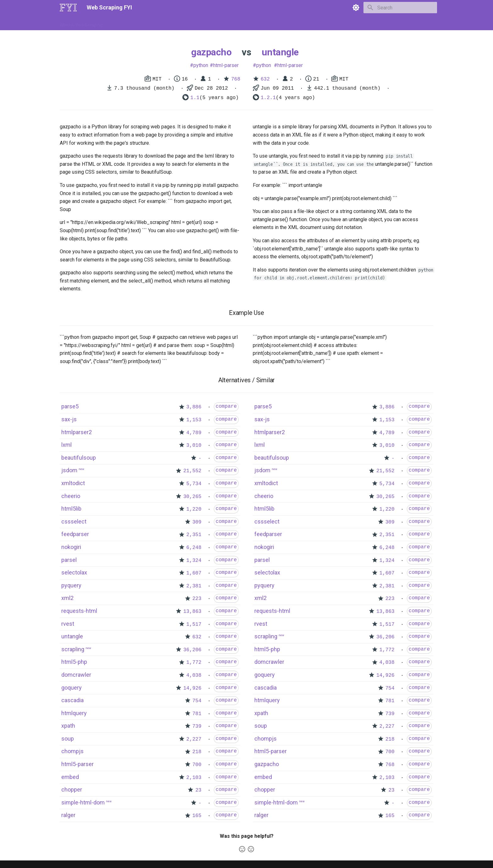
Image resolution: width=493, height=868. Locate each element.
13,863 (192, 612)
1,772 (194, 663)
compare (226, 406)
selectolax (74, 572)
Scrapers (229, 23)
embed (70, 777)
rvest (68, 624)
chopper (72, 790)
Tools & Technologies (167, 23)
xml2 (67, 598)
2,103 (194, 778)
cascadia (72, 700)
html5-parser (78, 764)
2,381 (194, 586)
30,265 (192, 497)
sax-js (69, 419)
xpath (68, 726)
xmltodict (73, 483)
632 (265, 79)
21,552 (192, 471)
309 (197, 522)
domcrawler (76, 675)
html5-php (74, 662)
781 (197, 714)
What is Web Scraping (81, 23)
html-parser (226, 65)
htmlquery (74, 713)
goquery (72, 688)
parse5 (70, 406)
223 (197, 599)
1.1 (195, 98)
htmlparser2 (77, 432)
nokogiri (71, 547)
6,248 (194, 548)
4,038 (194, 675)
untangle (280, 52)
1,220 (194, 509)
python (201, 65)
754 (197, 701)
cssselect (74, 521)
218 (197, 752)
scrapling (73, 649)
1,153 (194, 420)
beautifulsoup (79, 458)
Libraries (204, 23)
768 (236, 79)
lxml (66, 445)
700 (197, 765)
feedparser (75, 534)
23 (198, 790)
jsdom (69, 470)
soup (68, 739)
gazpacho (211, 52)
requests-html (79, 611)
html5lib (71, 509)
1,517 (194, 624)
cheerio (71, 496)
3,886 (194, 407)
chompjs (72, 751)
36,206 (192, 650)
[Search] (400, 8)
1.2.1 (268, 98)
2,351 (194, 535)
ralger (68, 815)
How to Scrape (125, 23)
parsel (69, 560)
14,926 (192, 688)
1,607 (194, 573)
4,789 (194, 433)
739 (197, 726)
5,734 (194, 484)
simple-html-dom (83, 802)
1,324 (194, 561)
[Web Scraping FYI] (68, 8)
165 (197, 816)
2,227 (194, 739)
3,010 (194, 445)
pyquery (71, 585)
